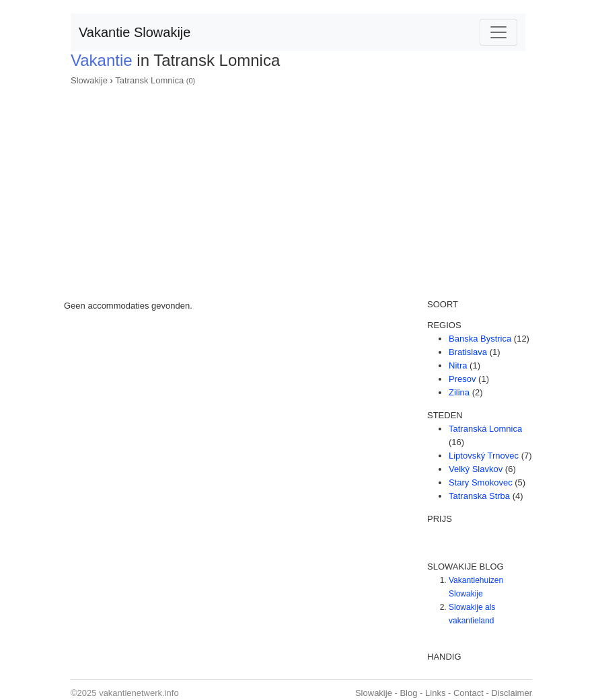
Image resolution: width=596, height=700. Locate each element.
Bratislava (468, 352)
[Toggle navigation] (498, 32)
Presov (462, 379)
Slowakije (89, 80)
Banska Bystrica (480, 339)
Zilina (459, 392)
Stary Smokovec (481, 482)
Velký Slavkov (476, 469)
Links (435, 693)
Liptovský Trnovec (484, 456)
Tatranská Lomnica (485, 429)
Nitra (458, 365)
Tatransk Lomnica (149, 80)
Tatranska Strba (479, 496)
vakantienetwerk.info (139, 693)
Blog (408, 693)
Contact (469, 693)
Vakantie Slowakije (135, 32)
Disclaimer (512, 693)
